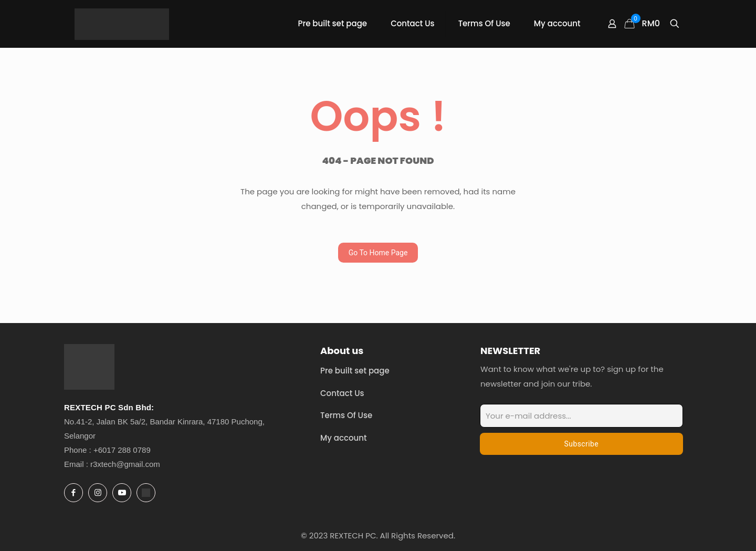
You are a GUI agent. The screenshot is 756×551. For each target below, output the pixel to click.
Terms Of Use (346, 415)
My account (344, 438)
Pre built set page (355, 371)
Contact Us (342, 393)
